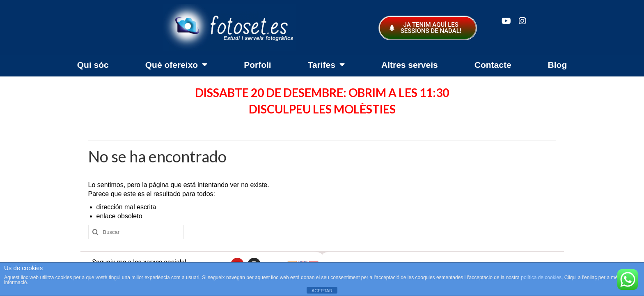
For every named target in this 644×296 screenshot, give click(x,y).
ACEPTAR (322, 291)
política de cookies (541, 277)
